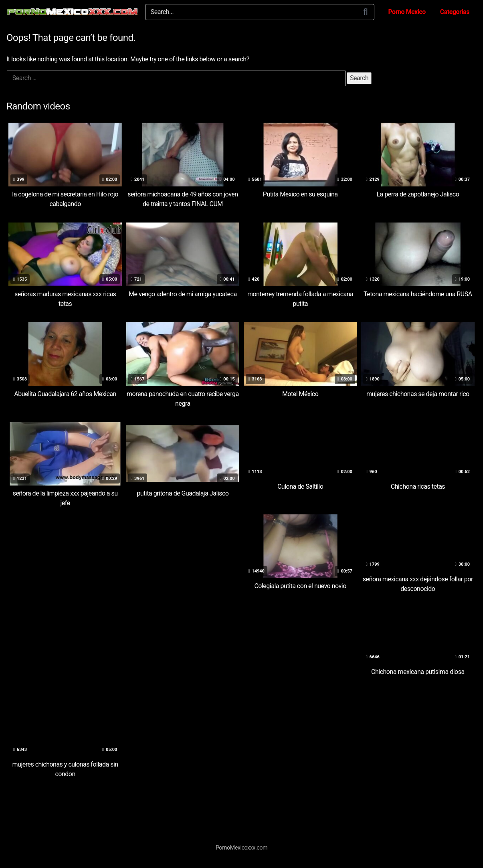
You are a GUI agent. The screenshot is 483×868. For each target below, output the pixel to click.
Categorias (455, 12)
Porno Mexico (407, 12)
